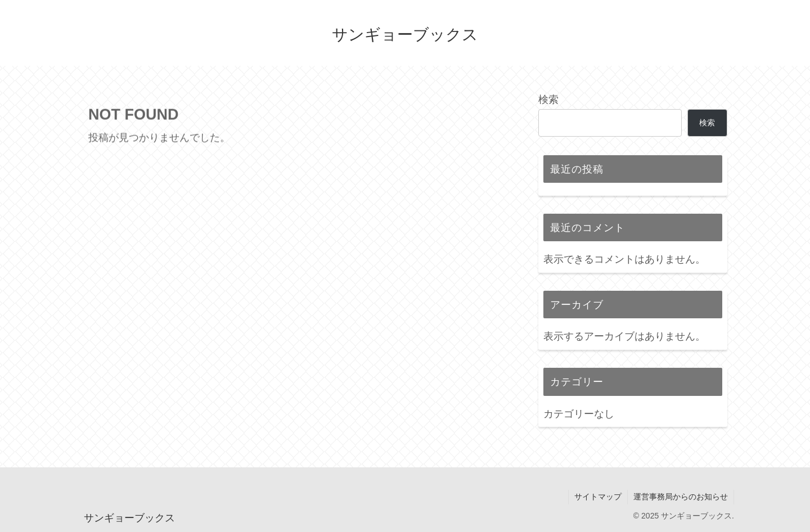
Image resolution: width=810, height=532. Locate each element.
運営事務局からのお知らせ (681, 497)
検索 (548, 100)
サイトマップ (598, 497)
